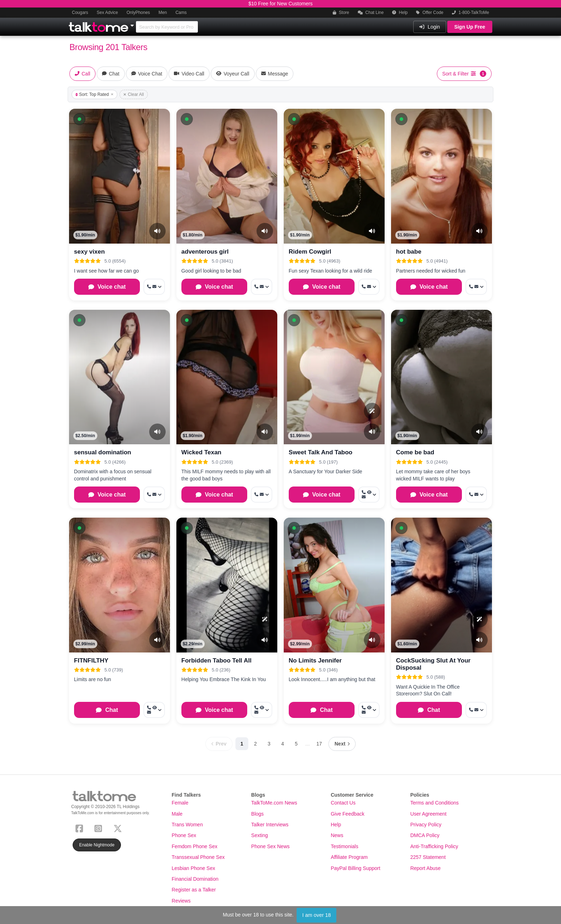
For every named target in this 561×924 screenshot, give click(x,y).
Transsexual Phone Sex (198, 857)
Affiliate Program (349, 857)
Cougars (80, 13)
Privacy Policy (426, 825)
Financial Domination (195, 879)
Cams (181, 13)
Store (341, 13)
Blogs (257, 814)
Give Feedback (347, 814)
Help (400, 13)
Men (163, 13)
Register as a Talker (194, 890)
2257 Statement (428, 857)
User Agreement (428, 814)
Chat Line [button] (371, 13)
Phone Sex (184, 835)
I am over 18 (317, 915)
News (337, 835)
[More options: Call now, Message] (154, 287)
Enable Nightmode (97, 845)
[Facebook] (81, 828)
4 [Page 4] (283, 744)
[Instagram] (100, 828)
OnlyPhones (138, 13)
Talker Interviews (270, 825)
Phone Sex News (270, 846)
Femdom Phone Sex (195, 846)
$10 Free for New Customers (280, 4)
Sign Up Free (470, 27)
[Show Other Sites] (133, 24)
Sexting (260, 835)
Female (180, 803)
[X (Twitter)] (119, 828)
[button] (79, 119)
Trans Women (187, 825)
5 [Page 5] (296, 744)
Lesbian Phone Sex (193, 868)
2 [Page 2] (255, 744)
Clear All (134, 94)
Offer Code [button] (430, 13)
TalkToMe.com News (274, 803)
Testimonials (344, 846)
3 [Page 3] (269, 744)
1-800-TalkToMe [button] (470, 13)
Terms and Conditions (435, 803)
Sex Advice (107, 13)
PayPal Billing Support (355, 868)
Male (177, 814)
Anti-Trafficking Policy (434, 846)
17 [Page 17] (319, 744)
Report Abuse (426, 868)
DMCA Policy (425, 835)
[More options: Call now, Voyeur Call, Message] (369, 495)
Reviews (181, 901)
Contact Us (343, 803)
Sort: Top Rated (94, 94)
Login (430, 27)
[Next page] (342, 744)
